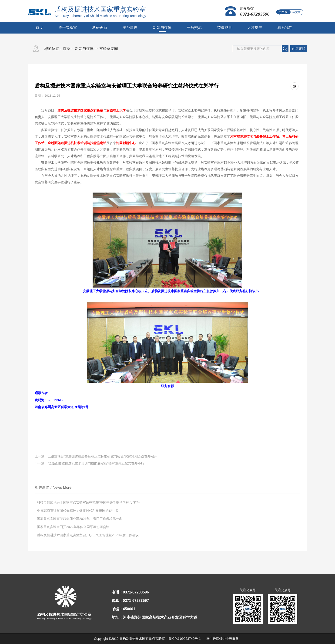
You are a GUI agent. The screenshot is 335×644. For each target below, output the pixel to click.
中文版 (283, 12)
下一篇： (89, 463)
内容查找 (299, 49)
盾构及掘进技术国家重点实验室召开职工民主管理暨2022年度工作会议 (88, 535)
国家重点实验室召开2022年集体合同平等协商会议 (73, 527)
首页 (39, 28)
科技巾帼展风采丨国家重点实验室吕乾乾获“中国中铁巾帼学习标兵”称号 (89, 502)
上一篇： (96, 456)
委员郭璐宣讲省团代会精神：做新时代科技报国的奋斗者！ (79, 511)
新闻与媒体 (84, 49)
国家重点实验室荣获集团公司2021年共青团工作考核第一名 (80, 519)
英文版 (297, 12)
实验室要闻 (109, 49)
